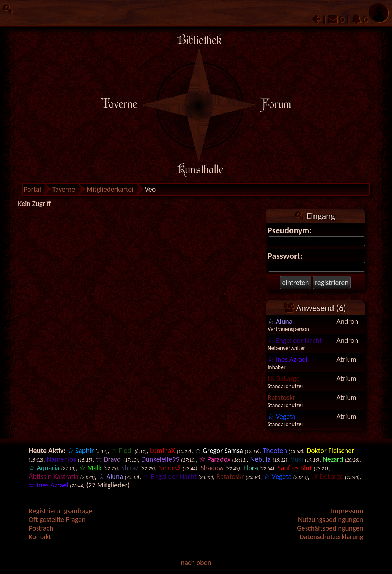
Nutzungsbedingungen (331, 519)
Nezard (333, 459)
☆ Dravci (109, 459)
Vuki (297, 459)
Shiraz (130, 468)
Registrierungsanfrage (60, 511)
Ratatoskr (281, 397)
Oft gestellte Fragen (57, 519)
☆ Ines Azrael (287, 359)
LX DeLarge (284, 378)
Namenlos (61, 459)
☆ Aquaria (44, 468)
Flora (250, 468)
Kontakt (40, 537)
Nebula (260, 459)
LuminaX (162, 451)
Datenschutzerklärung (331, 537)
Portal (32, 189)
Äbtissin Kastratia (54, 476)
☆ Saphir (81, 451)
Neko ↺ (169, 468)
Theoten (275, 451)
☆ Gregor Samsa (219, 451)
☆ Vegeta (282, 416)
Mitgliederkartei (110, 189)
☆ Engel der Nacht (295, 340)
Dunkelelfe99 (160, 459)
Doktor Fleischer (330, 451)
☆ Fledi (122, 451)
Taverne (64, 189)
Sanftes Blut (295, 468)
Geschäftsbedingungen (330, 528)
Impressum (347, 511)
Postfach (41, 528)
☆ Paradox (215, 459)
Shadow (212, 468)
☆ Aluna (280, 321)
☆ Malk (91, 468)
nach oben (196, 563)
